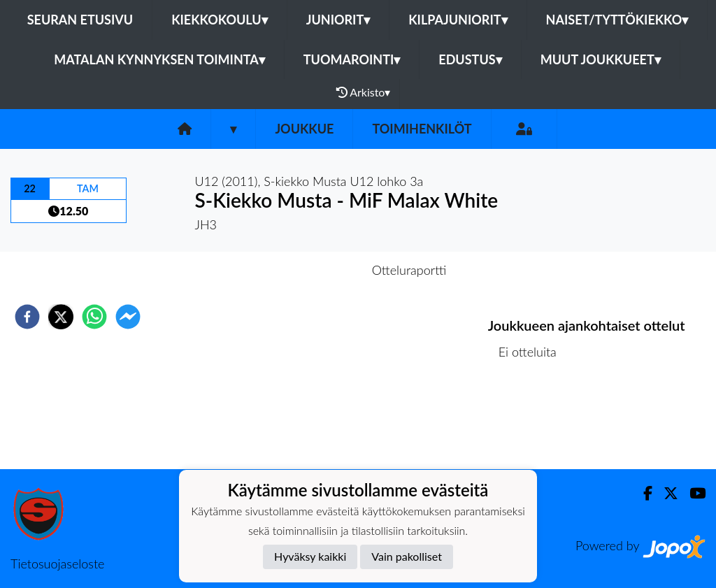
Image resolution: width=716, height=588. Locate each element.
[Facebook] (642, 493)
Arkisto (364, 92)
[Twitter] (665, 493)
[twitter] (61, 317)
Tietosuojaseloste (57, 564)
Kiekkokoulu (220, 20)
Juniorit (338, 20)
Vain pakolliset (407, 556)
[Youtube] (692, 493)
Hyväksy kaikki (310, 556)
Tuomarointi (352, 59)
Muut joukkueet (601, 59)
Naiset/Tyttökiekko (617, 20)
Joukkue (304, 129)
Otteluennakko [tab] (310, 270)
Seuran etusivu (80, 20)
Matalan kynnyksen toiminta (159, 59)
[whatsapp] (94, 317)
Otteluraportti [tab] (409, 270)
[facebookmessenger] (128, 317)
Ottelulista (533, 422)
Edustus (470, 59)
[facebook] (27, 317)
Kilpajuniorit (458, 20)
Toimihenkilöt (422, 129)
